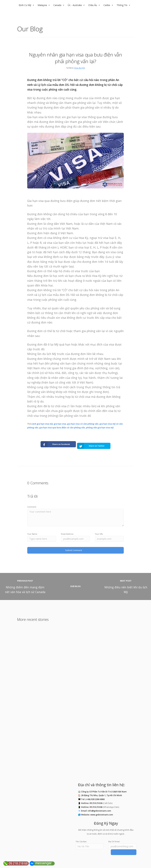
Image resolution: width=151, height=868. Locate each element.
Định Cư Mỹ (25, 5)
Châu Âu (93, 5)
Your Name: (32, 531)
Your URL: (99, 531)
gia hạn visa (60, 424)
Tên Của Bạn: (81, 837)
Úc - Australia (75, 5)
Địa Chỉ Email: (114, 837)
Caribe (107, 5)
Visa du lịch (80, 68)
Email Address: (67, 531)
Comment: (32, 504)
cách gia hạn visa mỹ (42, 424)
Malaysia (42, 5)
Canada (57, 5)
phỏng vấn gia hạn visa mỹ (100, 428)
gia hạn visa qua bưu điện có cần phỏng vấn (62, 428)
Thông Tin (122, 5)
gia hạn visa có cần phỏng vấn (83, 424)
